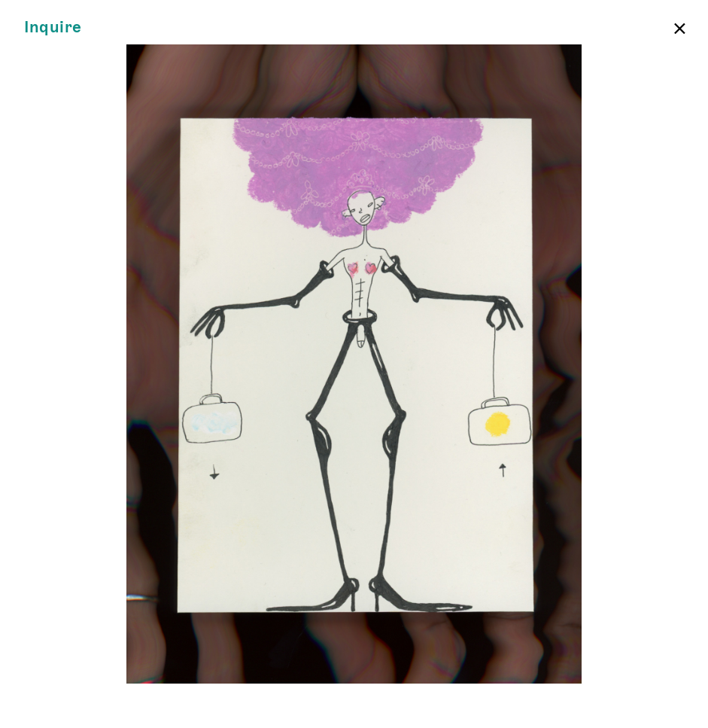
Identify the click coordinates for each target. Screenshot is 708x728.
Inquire (53, 27)
